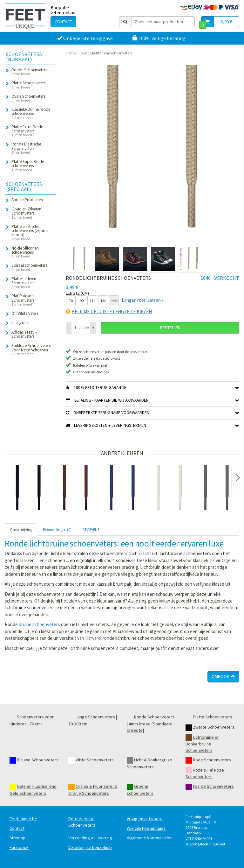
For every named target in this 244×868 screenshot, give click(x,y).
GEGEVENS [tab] (91, 529)
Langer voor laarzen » (143, 300)
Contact (63, 22)
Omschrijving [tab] (21, 529)
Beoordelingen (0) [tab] (57, 529)
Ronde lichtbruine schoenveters (107, 53)
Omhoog (223, 676)
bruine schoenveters (39, 624)
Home (71, 53)
